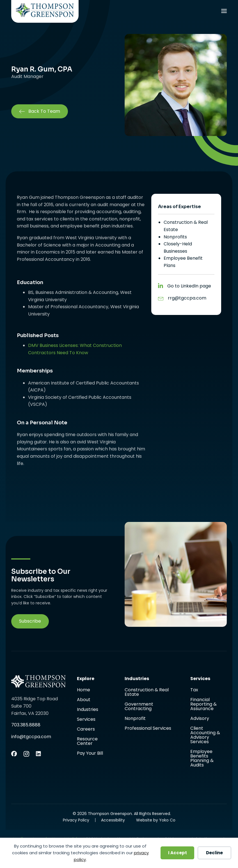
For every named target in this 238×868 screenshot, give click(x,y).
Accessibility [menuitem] (113, 820)
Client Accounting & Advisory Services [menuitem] (205, 735)
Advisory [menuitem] (200, 719)
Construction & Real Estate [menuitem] (147, 693)
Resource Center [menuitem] (87, 742)
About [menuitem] (84, 700)
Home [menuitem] (83, 690)
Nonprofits (175, 237)
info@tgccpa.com (31, 737)
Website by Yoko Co (156, 820)
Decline (214, 853)
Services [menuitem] (86, 720)
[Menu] (224, 12)
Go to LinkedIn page (189, 286)
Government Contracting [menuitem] (139, 707)
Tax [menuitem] (194, 690)
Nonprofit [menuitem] (135, 719)
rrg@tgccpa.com (187, 298)
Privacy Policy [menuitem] (76, 820)
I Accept (178, 853)
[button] (30, 621)
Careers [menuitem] (86, 730)
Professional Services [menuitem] (148, 728)
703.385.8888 (26, 725)
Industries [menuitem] (88, 710)
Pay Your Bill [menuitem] (90, 753)
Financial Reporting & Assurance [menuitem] (203, 705)
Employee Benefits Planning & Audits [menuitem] (202, 758)
